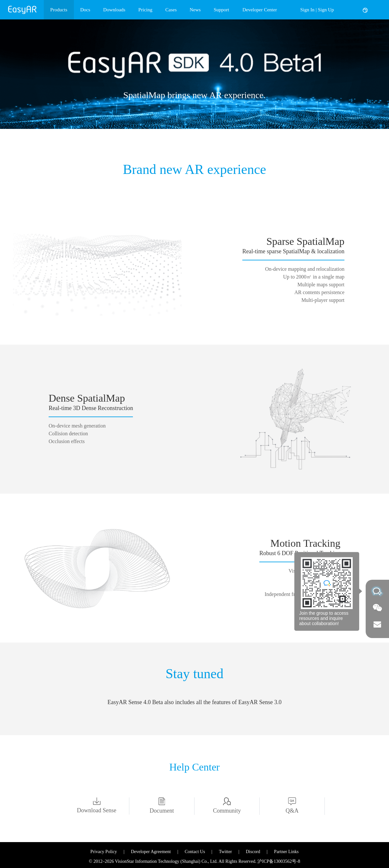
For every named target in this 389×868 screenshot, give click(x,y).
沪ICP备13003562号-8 (279, 861)
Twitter (225, 852)
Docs (85, 10)
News (195, 10)
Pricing (145, 10)
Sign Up (326, 10)
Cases (171, 10)
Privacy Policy (104, 852)
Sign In (307, 10)
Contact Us (195, 852)
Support (221, 10)
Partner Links (286, 852)
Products (59, 10)
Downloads (114, 10)
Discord (253, 852)
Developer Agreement (151, 852)
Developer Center (260, 10)
